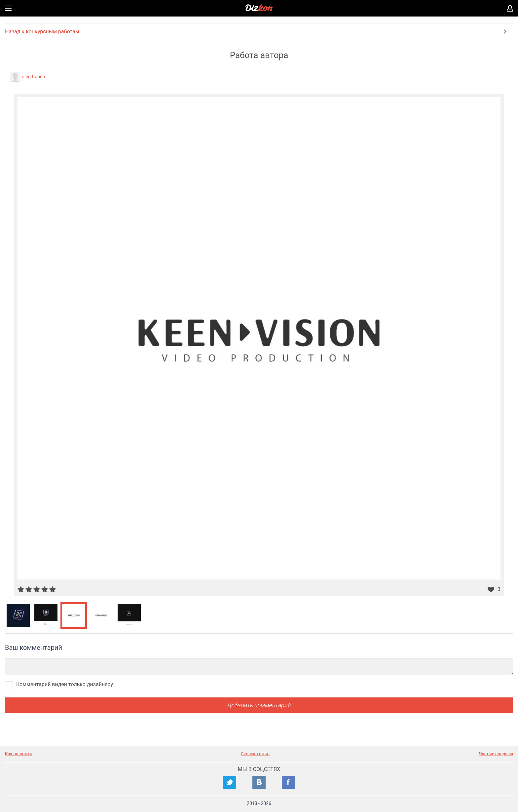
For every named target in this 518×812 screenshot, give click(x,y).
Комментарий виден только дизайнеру (65, 684)
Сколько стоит (256, 754)
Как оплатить (18, 754)
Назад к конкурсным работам (42, 32)
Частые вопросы (496, 754)
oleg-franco (34, 77)
